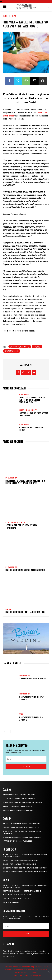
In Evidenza (24, 395)
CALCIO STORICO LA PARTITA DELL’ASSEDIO (25, 612)
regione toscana (12, 351)
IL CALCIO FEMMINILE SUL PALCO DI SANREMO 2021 (22, 837)
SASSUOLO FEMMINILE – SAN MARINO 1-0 (18, 806)
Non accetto (24, 976)
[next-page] (9, 732)
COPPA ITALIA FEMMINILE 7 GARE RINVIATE (19, 799)
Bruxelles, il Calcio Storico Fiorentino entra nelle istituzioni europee (32, 400)
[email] (26, 759)
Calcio (9, 609)
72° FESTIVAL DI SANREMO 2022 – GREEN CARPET (21, 824)
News (14, 16)
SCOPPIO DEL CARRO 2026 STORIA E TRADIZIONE (33, 414)
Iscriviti (26, 767)
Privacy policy (35, 976)
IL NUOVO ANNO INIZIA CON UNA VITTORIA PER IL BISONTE (25, 872)
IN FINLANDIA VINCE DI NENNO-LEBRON (31, 429)
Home (5, 16)
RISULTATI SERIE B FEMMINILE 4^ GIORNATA (31, 698)
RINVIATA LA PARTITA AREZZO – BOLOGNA (19, 795)
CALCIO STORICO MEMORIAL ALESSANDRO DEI (26, 570)
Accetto (14, 976)
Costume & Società (28, 410)
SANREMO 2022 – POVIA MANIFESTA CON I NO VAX (22, 828)
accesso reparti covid (20, 347)
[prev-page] (5, 732)
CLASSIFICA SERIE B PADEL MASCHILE (33, 678)
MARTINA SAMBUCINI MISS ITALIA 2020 (17, 841)
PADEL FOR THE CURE (11, 903)
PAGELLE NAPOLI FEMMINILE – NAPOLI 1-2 (18, 810)
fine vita (37, 347)
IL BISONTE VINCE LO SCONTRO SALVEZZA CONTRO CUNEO (25, 868)
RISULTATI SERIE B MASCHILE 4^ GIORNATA (31, 718)
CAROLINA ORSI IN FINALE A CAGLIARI (17, 899)
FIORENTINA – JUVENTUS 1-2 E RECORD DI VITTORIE (22, 803)
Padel (22, 714)
